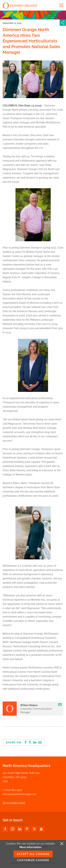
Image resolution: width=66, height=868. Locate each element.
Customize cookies (33, 860)
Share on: (24, 742)
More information (30, 847)
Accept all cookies (33, 854)
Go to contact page (14, 803)
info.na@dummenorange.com (20, 794)
